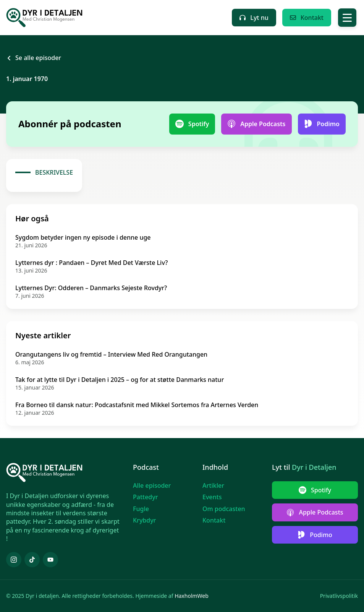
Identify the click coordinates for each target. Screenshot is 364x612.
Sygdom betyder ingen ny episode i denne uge (83, 237)
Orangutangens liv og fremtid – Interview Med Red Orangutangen (111, 354)
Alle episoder (152, 485)
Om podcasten (224, 509)
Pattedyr (146, 497)
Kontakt (214, 520)
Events (212, 497)
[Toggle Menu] (347, 18)
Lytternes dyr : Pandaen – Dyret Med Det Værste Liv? (91, 263)
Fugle (141, 509)
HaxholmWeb (192, 596)
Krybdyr (144, 520)
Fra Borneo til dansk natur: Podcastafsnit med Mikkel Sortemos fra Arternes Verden (137, 405)
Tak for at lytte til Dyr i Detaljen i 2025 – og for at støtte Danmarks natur (120, 380)
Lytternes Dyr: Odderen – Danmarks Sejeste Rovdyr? (91, 288)
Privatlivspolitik (339, 596)
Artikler (213, 485)
